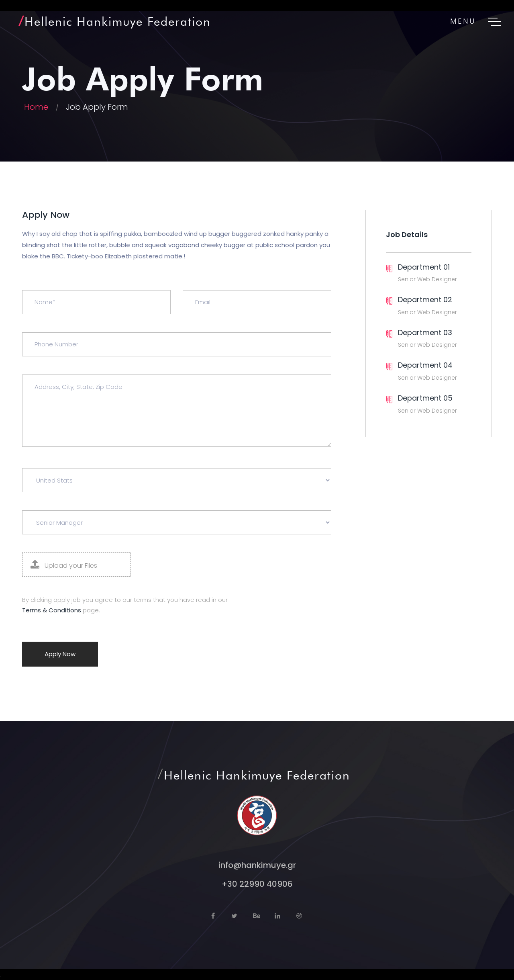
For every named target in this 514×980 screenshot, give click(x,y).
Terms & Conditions (52, 610)
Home (36, 107)
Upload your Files (64, 565)
